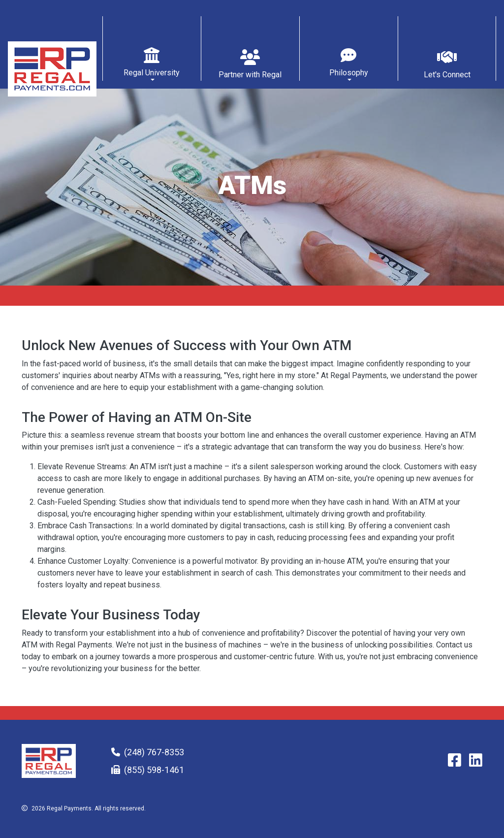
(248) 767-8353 (154, 752)
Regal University (152, 73)
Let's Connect (447, 75)
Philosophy (349, 73)
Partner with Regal (250, 75)
